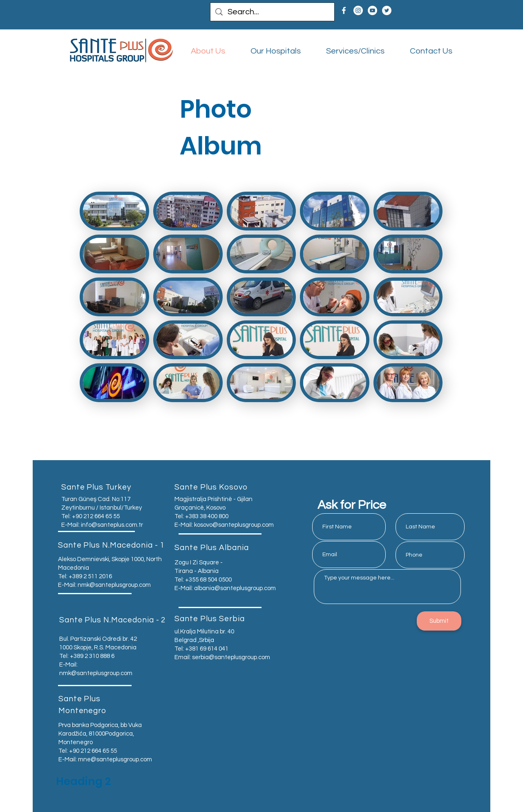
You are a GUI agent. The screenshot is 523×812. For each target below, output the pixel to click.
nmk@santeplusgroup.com (114, 585)
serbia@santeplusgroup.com (231, 657)
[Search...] (272, 12)
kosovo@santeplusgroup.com (234, 525)
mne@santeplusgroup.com (115, 759)
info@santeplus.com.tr (112, 525)
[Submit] (439, 621)
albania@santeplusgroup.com (235, 588)
